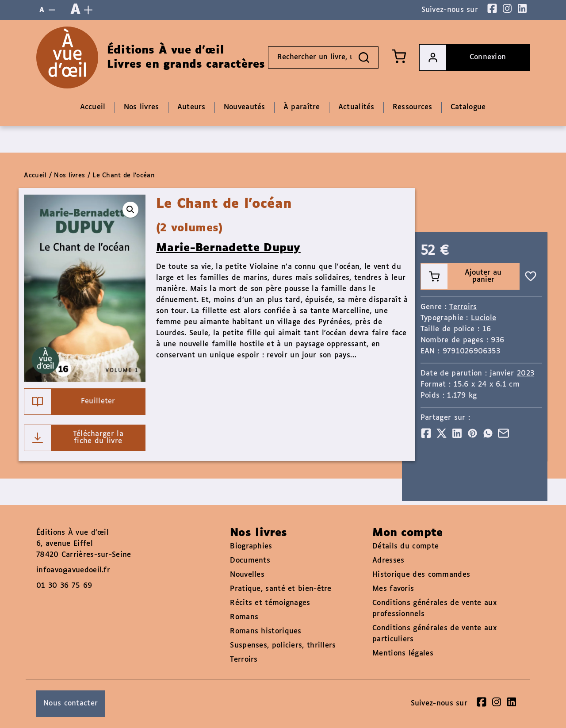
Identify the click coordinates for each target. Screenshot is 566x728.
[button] (130, 210)
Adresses (388, 561)
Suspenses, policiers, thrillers (283, 646)
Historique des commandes (421, 575)
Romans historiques (266, 631)
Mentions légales (403, 653)
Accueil (35, 176)
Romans (244, 617)
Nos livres (69, 176)
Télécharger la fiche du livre (74, 438)
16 (487, 329)
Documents (250, 561)
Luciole (484, 318)
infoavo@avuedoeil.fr (73, 570)
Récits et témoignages (270, 603)
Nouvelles (247, 575)
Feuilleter (70, 402)
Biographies (251, 546)
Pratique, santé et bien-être (281, 589)
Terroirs (463, 307)
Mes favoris (393, 589)
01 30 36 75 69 (64, 586)
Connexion (463, 57)
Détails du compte (405, 546)
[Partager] (426, 433)
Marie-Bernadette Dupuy (228, 248)
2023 (526, 374)
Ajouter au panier (461, 276)
